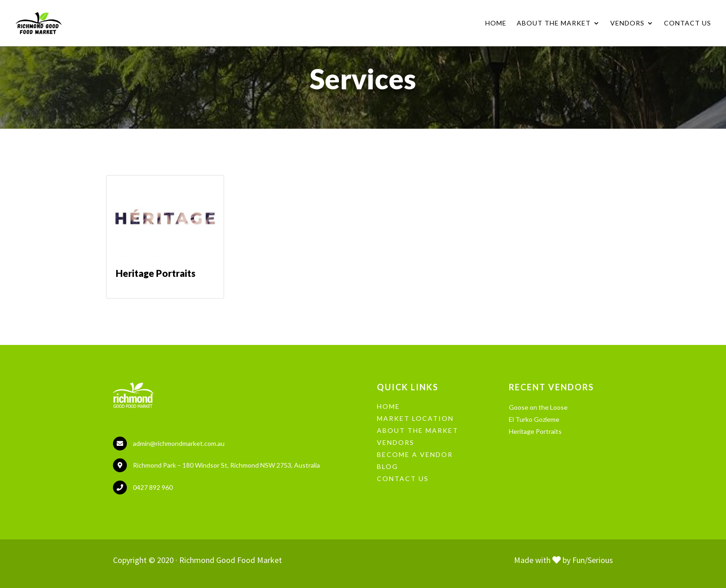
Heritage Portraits (535, 431)
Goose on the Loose (538, 407)
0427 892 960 (153, 487)
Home (496, 23)
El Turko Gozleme (534, 419)
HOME (388, 406)
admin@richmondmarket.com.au (179, 443)
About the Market (554, 23)
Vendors (627, 23)
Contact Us (688, 23)
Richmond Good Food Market (231, 560)
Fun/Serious (593, 560)
